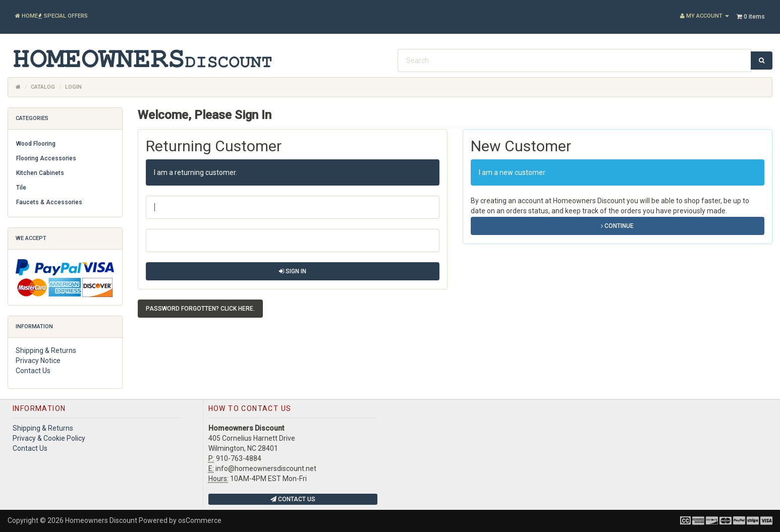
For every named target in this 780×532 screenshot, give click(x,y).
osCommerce (200, 520)
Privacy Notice (38, 361)
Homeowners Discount (101, 520)
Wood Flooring (36, 144)
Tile (21, 188)
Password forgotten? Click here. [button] (200, 309)
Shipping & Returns (46, 350)
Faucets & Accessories (49, 202)
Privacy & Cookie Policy (49, 438)
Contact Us (33, 371)
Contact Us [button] (293, 499)
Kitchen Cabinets (40, 173)
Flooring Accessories (46, 158)
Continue (617, 226)
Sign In (293, 271)
